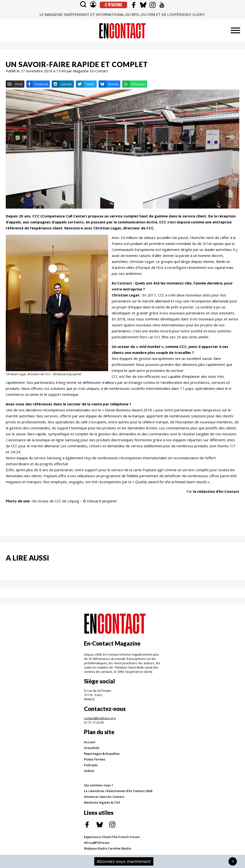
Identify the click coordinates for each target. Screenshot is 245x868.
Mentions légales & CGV (102, 802)
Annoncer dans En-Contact (104, 797)
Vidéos (89, 771)
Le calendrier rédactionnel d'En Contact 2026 (118, 791)
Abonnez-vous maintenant (124, 861)
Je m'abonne (114, 5)
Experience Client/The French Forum (112, 837)
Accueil (90, 742)
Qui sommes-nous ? (99, 785)
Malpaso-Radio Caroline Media (108, 848)
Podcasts (91, 765)
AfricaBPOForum (97, 843)
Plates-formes (95, 759)
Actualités (92, 748)
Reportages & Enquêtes (102, 754)
